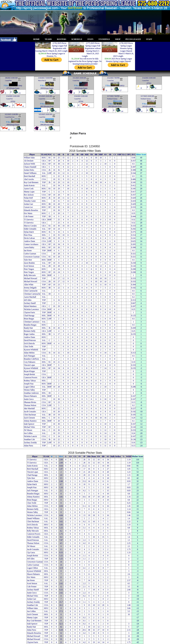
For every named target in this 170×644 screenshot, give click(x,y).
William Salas (29, 158)
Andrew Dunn (30, 241)
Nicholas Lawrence (31, 309)
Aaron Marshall (30, 297)
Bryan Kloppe (29, 371)
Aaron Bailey (29, 247)
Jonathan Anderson (31, 393)
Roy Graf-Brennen (31, 182)
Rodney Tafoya (30, 381)
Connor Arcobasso (31, 244)
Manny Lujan (29, 192)
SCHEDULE (78, 39)
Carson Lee (28, 207)
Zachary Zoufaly (30, 443)
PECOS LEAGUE (134, 39)
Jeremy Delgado (30, 288)
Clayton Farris (30, 312)
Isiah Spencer (29, 424)
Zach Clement (29, 418)
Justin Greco (29, 399)
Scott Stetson (29, 266)
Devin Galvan (29, 238)
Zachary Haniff (30, 303)
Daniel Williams (30, 173)
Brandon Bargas (30, 325)
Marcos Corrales (30, 226)
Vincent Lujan (29, 365)
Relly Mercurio (30, 275)
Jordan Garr (29, 204)
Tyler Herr (28, 260)
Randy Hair (28, 328)
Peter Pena (28, 235)
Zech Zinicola (29, 343)
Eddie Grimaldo (30, 229)
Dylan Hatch (29, 232)
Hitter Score (141, 155)
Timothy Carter (30, 201)
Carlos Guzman (30, 254)
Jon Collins (28, 433)
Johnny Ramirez (30, 421)
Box (7, 86)
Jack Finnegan (30, 356)
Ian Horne (28, 251)
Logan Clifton (29, 387)
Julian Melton (29, 353)
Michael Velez (30, 427)
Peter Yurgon (29, 269)
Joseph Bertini (30, 374)
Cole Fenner (29, 216)
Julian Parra (29, 446)
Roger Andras (29, 334)
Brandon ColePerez (31, 359)
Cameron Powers (31, 377)
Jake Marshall (29, 408)
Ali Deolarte (29, 161)
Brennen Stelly (30, 331)
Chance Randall (30, 167)
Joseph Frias (29, 384)
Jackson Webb (30, 164)
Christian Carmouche (32, 294)
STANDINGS (105, 39)
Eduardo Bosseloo (31, 210)
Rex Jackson (29, 195)
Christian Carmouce (32, 322)
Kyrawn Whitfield (31, 350)
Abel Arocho (29, 179)
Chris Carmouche (31, 291)
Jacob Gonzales (30, 412)
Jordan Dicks (29, 170)
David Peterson (30, 340)
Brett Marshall (30, 176)
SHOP (119, 39)
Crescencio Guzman (32, 257)
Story (20, 86)
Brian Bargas (29, 319)
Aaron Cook (29, 189)
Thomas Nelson (30, 405)
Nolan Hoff (28, 198)
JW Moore (28, 430)
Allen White (29, 285)
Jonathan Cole (29, 439)
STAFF (150, 39)
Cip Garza (31, 552)
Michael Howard (31, 278)
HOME (37, 39)
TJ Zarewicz (29, 220)
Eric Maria (28, 213)
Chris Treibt (29, 347)
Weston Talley (29, 390)
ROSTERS (63, 39)
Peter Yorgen (29, 272)
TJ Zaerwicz (29, 223)
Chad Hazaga (29, 316)
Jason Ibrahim (29, 263)
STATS (91, 39)
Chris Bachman (30, 415)
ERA (61, 456)
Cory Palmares (30, 362)
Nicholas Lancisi (30, 436)
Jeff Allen (28, 300)
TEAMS (49, 39)
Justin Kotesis (29, 185)
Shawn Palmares (30, 396)
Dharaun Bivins (30, 402)
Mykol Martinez (30, 306)
